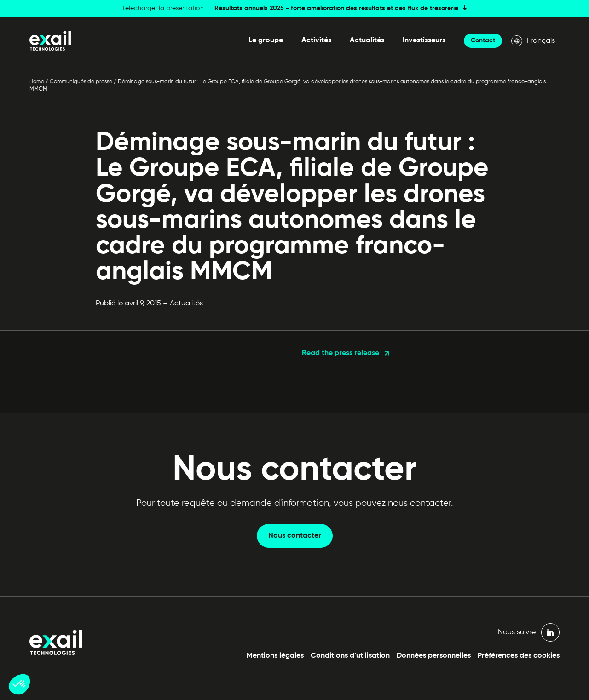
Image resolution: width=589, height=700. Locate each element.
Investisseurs (424, 40)
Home (37, 82)
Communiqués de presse (81, 82)
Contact (483, 40)
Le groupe (266, 40)
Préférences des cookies (519, 656)
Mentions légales (275, 656)
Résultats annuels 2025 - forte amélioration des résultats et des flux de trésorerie (336, 8)
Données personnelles (434, 656)
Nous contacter (295, 536)
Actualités (367, 40)
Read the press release (341, 353)
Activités (316, 40)
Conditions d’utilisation (350, 656)
